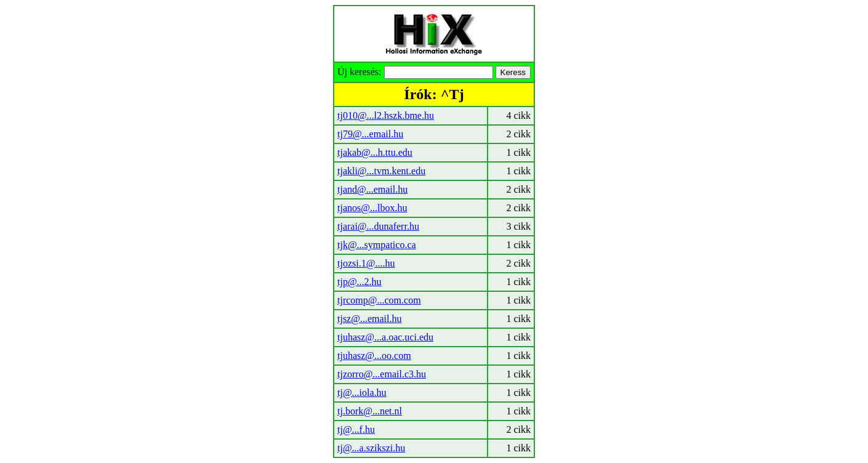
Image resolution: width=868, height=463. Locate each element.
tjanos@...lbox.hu (372, 208)
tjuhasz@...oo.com (374, 356)
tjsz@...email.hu (370, 319)
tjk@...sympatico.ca (377, 245)
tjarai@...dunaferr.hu (378, 226)
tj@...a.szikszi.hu (371, 448)
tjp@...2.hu (360, 282)
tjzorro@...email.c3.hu (382, 374)
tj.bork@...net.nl (370, 411)
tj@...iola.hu (362, 393)
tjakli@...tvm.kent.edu (381, 171)
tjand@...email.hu (372, 189)
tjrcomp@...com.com (379, 300)
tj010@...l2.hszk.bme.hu (386, 115)
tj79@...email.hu (370, 134)
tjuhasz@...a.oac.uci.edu (385, 337)
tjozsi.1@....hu (366, 263)
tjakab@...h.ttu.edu (375, 152)
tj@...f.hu (356, 429)
